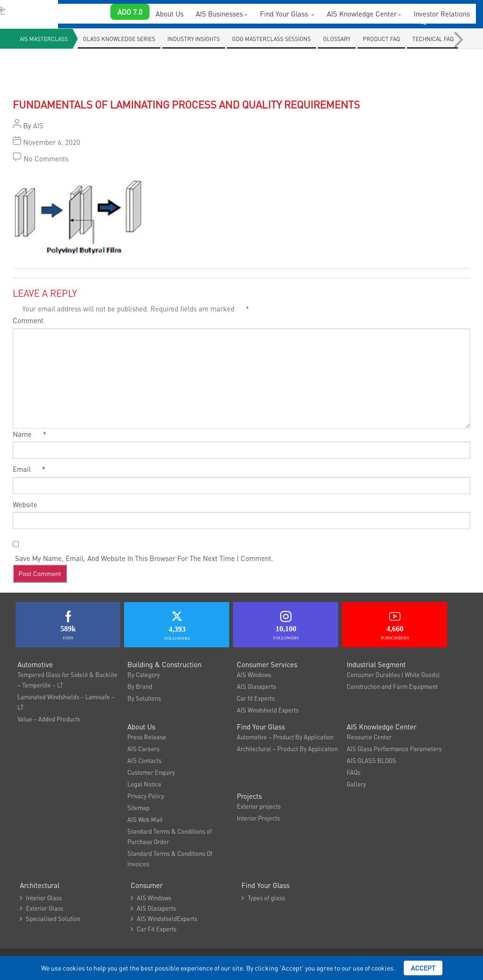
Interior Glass (41, 898)
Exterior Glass (42, 908)
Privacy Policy (146, 796)
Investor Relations (442, 14)
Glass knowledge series (119, 39)
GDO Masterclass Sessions (271, 39)
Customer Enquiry (151, 772)
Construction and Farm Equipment (392, 686)
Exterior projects (259, 806)
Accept (423, 968)
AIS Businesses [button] (222, 14)
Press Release (147, 737)
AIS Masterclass (44, 39)
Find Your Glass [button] (287, 14)
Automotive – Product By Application (285, 737)
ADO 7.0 (130, 12)
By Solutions (144, 698)
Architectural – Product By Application (287, 749)
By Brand (140, 686)
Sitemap (138, 808)
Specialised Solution (50, 918)
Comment (28, 320)
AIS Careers (143, 749)
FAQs (354, 772)
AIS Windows (254, 674)
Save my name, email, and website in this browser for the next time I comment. (144, 558)
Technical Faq (433, 39)
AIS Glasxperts (256, 686)
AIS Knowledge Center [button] (364, 14)
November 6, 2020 (52, 142)
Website (25, 504)
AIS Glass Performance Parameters (394, 749)
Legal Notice (144, 784)
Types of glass (263, 898)
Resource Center (369, 737)
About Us (170, 14)
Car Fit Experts (154, 929)
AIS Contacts (144, 760)
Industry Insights (194, 39)
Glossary (337, 39)
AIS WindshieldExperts (164, 918)
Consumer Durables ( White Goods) (393, 674)
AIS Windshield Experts (268, 710)
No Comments (46, 159)
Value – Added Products (49, 719)
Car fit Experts (256, 698)
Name (29, 434)
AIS (38, 126)
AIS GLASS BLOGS (371, 760)
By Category (144, 674)
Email (29, 469)
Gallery (356, 784)
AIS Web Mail (145, 819)
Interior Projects (258, 818)
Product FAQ (381, 39)
